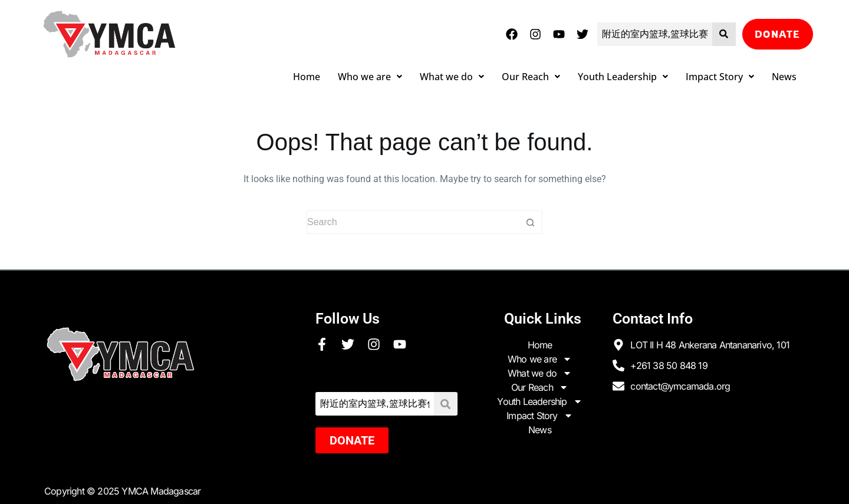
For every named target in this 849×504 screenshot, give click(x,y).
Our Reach (531, 77)
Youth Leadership (623, 77)
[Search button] (531, 222)
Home (307, 77)
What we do (452, 77)
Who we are (370, 77)
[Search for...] (413, 222)
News (784, 77)
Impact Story (720, 77)
